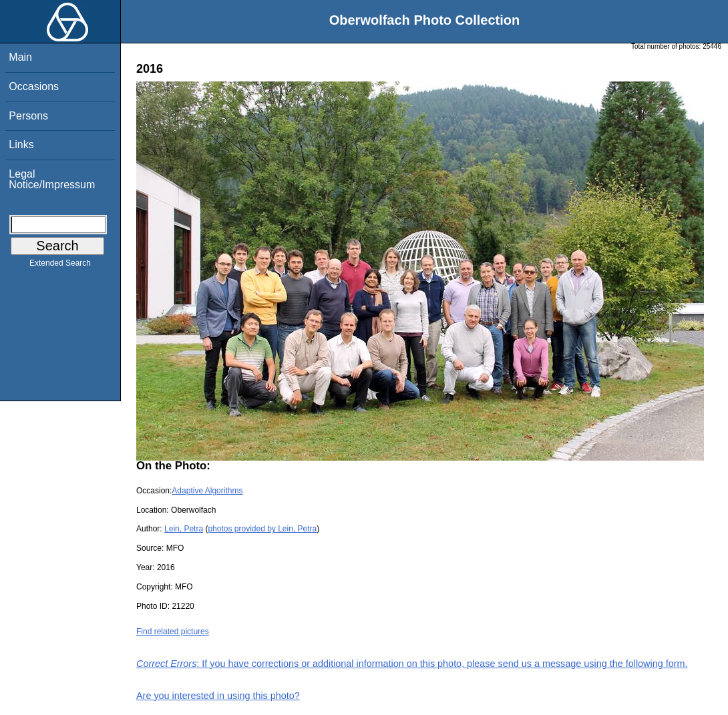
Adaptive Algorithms (207, 491)
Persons (28, 116)
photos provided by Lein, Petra (262, 529)
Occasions (34, 86)
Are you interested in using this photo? (218, 696)
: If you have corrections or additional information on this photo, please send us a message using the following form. (412, 664)
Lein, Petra (184, 529)
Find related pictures (173, 632)
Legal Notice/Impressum (52, 179)
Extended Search (60, 266)
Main (20, 57)
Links (21, 145)
